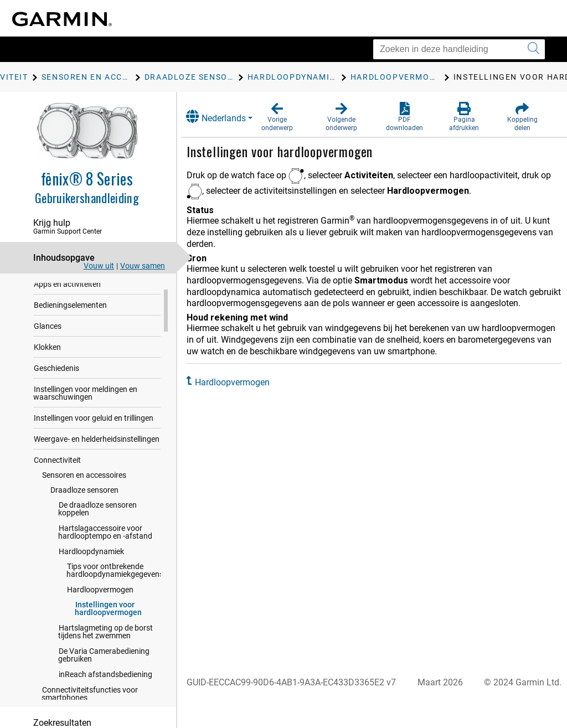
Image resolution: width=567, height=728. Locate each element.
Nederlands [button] (226, 117)
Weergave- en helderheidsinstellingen (97, 457)
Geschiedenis (56, 386)
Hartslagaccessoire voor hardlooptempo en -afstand (105, 550)
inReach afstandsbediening (105, 693)
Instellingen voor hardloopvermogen (108, 627)
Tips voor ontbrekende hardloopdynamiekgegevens (115, 588)
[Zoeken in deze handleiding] (459, 49)
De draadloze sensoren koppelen (97, 527)
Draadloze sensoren (84, 508)
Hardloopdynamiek (91, 570)
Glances (48, 344)
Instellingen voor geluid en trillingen (94, 436)
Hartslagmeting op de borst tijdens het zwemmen (105, 650)
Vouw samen (143, 266)
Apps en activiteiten (67, 302)
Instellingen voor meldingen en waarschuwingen (85, 411)
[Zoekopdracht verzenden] (534, 49)
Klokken (47, 365)
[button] (287, 117)
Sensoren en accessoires (84, 493)
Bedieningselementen (70, 323)
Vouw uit (99, 266)
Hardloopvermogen (100, 608)
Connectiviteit (57, 478)
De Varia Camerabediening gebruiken (104, 673)
